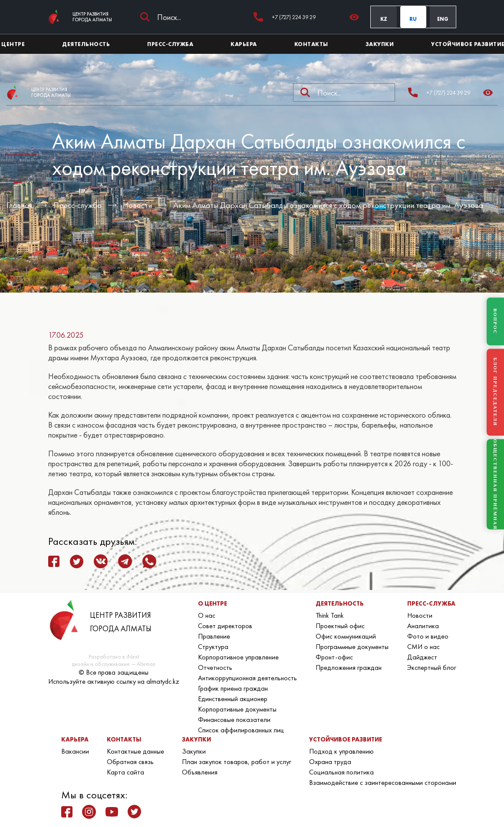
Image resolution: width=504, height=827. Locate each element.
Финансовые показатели (234, 720)
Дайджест (422, 657)
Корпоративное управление (238, 657)
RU (413, 19)
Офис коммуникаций (346, 636)
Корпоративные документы (237, 709)
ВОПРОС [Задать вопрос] (495, 321)
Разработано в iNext (114, 657)
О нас (207, 615)
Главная (19, 205)
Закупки (194, 751)
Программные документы (352, 647)
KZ (384, 19)
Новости (137, 205)
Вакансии (75, 751)
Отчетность (215, 667)
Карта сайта (125, 772)
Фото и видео (428, 636)
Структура (213, 647)
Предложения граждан (349, 667)
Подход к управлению (341, 751)
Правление (214, 636)
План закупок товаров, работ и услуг (237, 762)
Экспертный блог (432, 667)
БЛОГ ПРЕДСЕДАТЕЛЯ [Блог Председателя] (495, 392)
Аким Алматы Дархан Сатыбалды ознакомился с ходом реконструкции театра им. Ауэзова (328, 205)
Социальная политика (341, 772)
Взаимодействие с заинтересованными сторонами (383, 783)
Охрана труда (330, 762)
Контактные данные (135, 751)
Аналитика (423, 626)
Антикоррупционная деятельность (247, 678)
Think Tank (330, 615)
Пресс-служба (77, 205)
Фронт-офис (334, 657)
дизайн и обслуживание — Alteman (114, 664)
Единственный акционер (233, 699)
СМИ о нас (423, 647)
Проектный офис (340, 626)
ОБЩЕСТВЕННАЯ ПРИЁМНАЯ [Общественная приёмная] (495, 484)
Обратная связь (130, 762)
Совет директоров (225, 626)
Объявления (200, 772)
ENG (443, 19)
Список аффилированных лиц (241, 730)
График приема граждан (233, 688)
